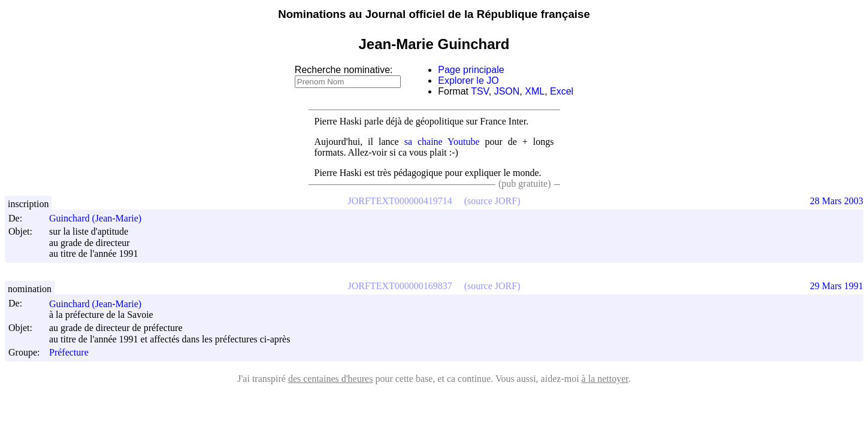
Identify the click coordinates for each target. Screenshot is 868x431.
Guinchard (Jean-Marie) (101, 218)
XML (535, 91)
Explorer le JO (468, 81)
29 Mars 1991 (837, 286)
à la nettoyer (605, 379)
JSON (507, 91)
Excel (562, 91)
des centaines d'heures (331, 379)
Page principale (471, 70)
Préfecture (69, 352)
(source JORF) (492, 201)
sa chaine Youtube (442, 142)
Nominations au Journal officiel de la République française (434, 14)
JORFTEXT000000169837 (400, 286)
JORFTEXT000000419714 (400, 201)
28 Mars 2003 (837, 201)
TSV (480, 91)
